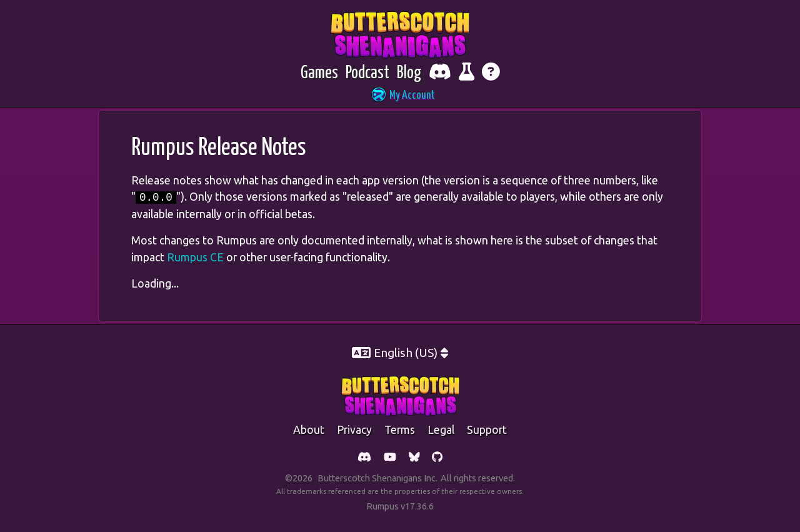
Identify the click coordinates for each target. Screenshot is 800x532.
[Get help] (491, 73)
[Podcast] (367, 73)
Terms (400, 430)
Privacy (354, 430)
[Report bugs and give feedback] (467, 73)
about (309, 430)
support (487, 430)
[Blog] (409, 73)
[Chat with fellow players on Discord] (440, 73)
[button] (400, 96)
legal (441, 430)
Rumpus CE (195, 257)
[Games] (319, 73)
